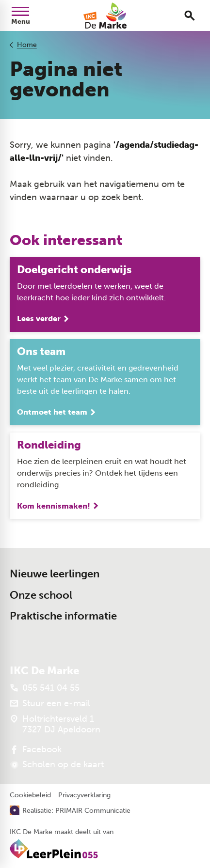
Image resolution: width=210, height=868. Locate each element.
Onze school (41, 595)
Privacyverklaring (84, 795)
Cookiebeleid (30, 795)
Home (27, 45)
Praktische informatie (63, 616)
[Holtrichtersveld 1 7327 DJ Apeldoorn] (55, 724)
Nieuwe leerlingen (55, 574)
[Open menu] (20, 15)
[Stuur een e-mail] (50, 703)
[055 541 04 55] (45, 688)
